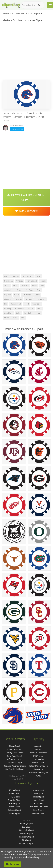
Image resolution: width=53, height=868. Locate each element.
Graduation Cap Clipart (38, 807)
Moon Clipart (39, 790)
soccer (31, 308)
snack (7, 318)
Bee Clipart (38, 803)
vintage (20, 281)
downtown (40, 299)
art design (27, 295)
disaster (19, 299)
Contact (39, 749)
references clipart (15, 759)
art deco (30, 290)
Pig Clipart (26, 840)
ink (6, 304)
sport (37, 295)
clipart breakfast (15, 749)
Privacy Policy (38, 759)
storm (20, 290)
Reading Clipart (26, 823)
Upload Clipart (38, 763)
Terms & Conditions (38, 753)
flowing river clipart (15, 753)
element (8, 299)
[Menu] (50, 5)
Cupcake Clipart (15, 800)
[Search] (40, 5)
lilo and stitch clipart (15, 769)
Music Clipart (15, 807)
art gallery (9, 290)
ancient (29, 299)
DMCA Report (38, 756)
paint (38, 276)
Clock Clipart (38, 797)
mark (39, 308)
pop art (7, 295)
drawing (8, 308)
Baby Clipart (14, 813)
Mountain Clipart (27, 843)
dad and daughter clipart (15, 766)
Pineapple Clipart (26, 830)
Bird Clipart (26, 827)
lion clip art (32, 281)
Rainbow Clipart (38, 813)
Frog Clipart (15, 797)
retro (35, 286)
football (28, 313)
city (39, 290)
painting (15, 276)
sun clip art (27, 276)
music (43, 281)
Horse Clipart (38, 800)
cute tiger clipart (15, 756)
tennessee (20, 308)
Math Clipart (15, 790)
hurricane (8, 281)
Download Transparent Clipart (26, 197)
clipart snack (15, 746)
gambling (8, 313)
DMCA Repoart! (27, 211)
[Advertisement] (26, 52)
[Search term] (33, 5)
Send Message (17, 129)
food (27, 304)
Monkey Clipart (26, 834)
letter (37, 313)
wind (16, 295)
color (18, 313)
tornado (25, 286)
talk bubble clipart (15, 763)
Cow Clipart (26, 820)
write (15, 318)
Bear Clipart (38, 810)
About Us (38, 746)
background (16, 304)
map (6, 276)
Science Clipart (15, 810)
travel (7, 286)
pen (42, 286)
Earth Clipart (15, 803)
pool (23, 318)
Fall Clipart (38, 793)
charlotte (36, 304)
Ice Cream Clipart (27, 837)
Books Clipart (15, 793)
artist (15, 286)
